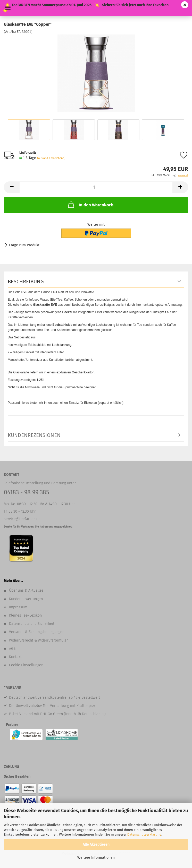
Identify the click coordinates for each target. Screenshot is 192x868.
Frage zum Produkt (24, 245)
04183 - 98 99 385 (27, 492)
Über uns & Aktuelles (26, 590)
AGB (12, 649)
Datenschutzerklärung (144, 834)
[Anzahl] (96, 187)
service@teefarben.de (22, 519)
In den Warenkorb (90, 205)
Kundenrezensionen (34, 435)
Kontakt (15, 657)
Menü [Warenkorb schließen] (8, 8)
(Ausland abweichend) (51, 158)
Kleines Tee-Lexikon (25, 615)
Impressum (18, 607)
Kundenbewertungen (26, 599)
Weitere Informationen (96, 858)
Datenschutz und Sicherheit (32, 624)
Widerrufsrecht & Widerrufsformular (38, 640)
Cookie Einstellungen (26, 665)
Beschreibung (26, 282)
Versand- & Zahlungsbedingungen (37, 632)
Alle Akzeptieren (96, 844)
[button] (12, 187)
